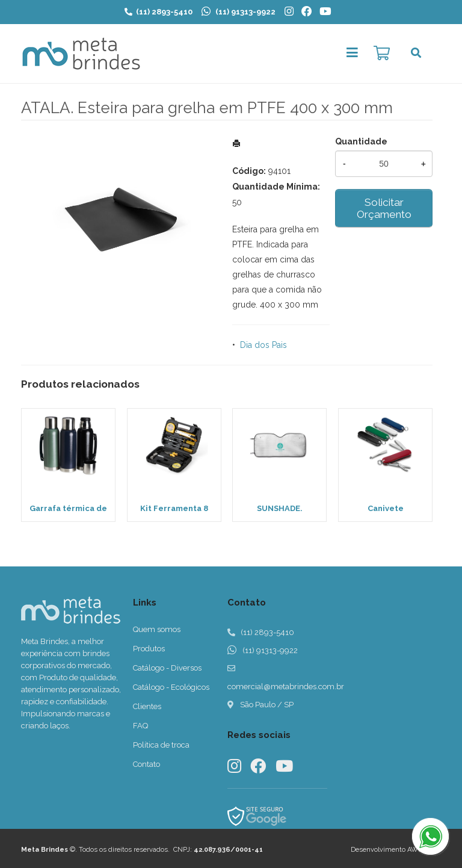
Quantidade (361, 141)
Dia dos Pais (263, 345)
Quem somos (157, 629)
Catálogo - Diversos (167, 668)
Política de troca (161, 745)
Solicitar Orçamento (384, 208)
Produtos (149, 649)
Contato (146, 764)
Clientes (147, 706)
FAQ (140, 726)
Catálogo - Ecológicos (171, 687)
